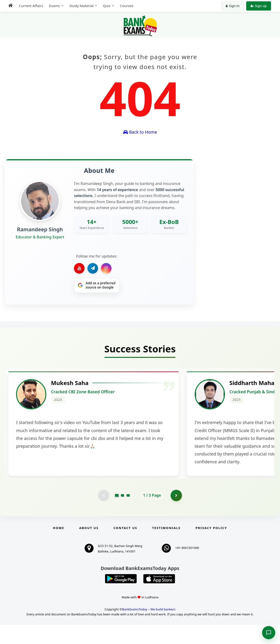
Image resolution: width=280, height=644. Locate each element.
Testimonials (166, 547)
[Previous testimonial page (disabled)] (103, 514)
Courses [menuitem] (126, 6)
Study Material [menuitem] (81, 6)
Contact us (125, 547)
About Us (89, 547)
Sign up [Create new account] (259, 6)
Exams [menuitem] (54, 6)
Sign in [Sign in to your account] (233, 6)
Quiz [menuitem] (106, 6)
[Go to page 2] (122, 514)
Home (59, 547)
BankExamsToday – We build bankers (149, 629)
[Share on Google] (97, 285)
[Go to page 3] (128, 514)
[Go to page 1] (117, 514)
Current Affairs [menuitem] (30, 6)
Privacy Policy (211, 547)
